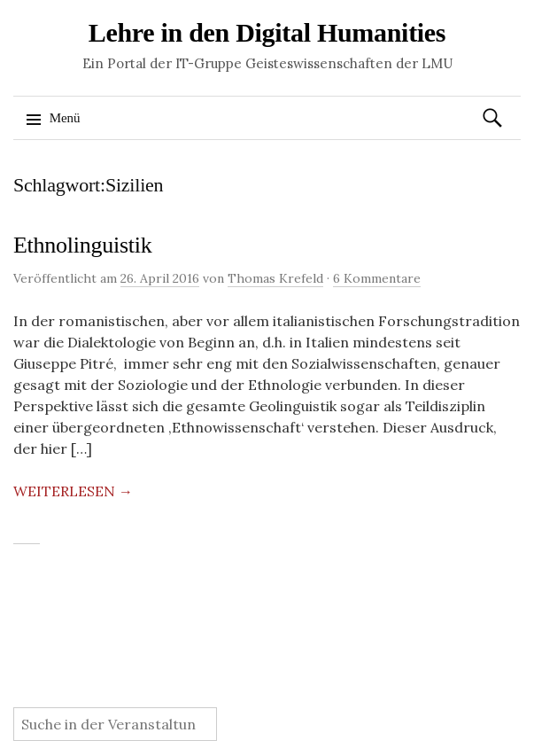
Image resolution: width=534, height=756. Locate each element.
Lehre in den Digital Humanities (267, 32)
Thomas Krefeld (275, 278)
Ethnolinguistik (82, 245)
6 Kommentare (377, 278)
